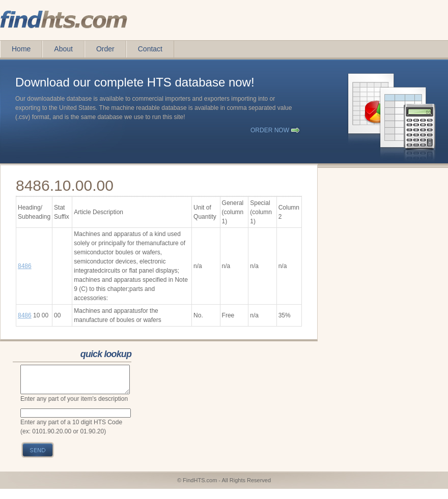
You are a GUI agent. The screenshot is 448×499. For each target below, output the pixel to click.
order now (270, 130)
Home (21, 49)
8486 (25, 266)
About (63, 49)
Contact (150, 49)
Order (105, 49)
